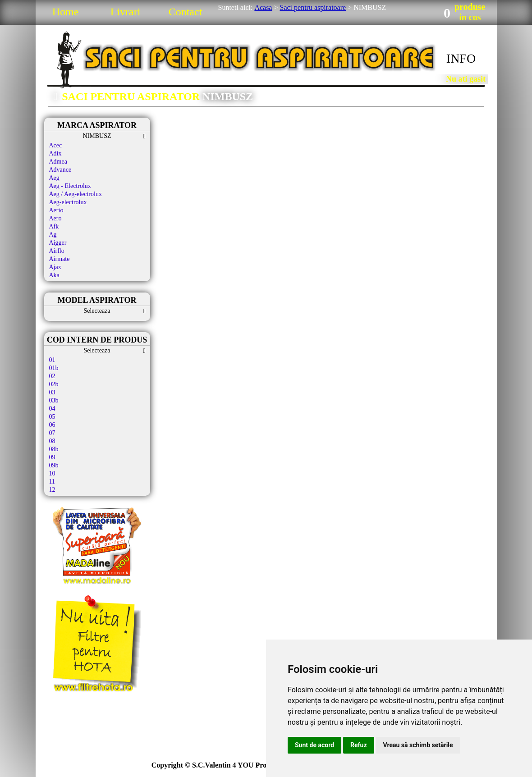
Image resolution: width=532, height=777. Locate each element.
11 (52, 482)
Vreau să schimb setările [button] (418, 745)
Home (66, 12)
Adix (55, 153)
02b (54, 384)
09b (54, 465)
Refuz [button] (359, 745)
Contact (186, 12)
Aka (54, 275)
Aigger (58, 243)
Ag (53, 235)
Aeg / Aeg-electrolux (76, 194)
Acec (56, 145)
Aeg (54, 178)
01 (52, 360)
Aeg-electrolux (68, 202)
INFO (461, 58)
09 (52, 457)
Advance (60, 170)
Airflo (57, 251)
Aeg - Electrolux (70, 186)
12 (52, 490)
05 (52, 417)
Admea (58, 162)
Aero (55, 218)
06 (52, 425)
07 (52, 433)
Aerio (56, 210)
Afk (54, 226)
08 (52, 441)
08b (54, 449)
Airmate (60, 259)
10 (52, 473)
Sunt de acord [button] (314, 745)
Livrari (126, 12)
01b (54, 368)
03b (54, 400)
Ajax (55, 267)
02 (52, 376)
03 (52, 392)
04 (52, 409)
